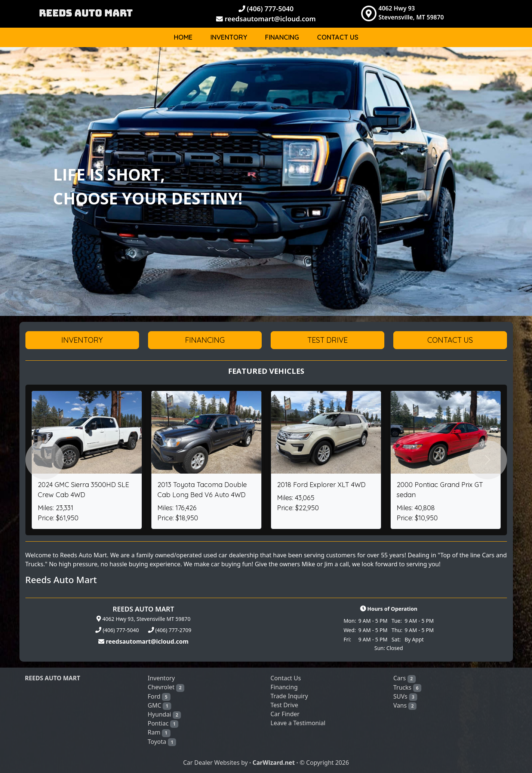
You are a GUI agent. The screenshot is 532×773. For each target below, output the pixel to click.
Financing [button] (205, 340)
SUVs (405, 697)
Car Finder (285, 714)
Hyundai (164, 715)
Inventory (229, 37)
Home (183, 37)
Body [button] (483, 61)
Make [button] (449, 61)
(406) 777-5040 (266, 9)
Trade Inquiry (289, 696)
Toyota (162, 742)
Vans (405, 706)
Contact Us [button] (450, 340)
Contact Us (338, 37)
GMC (159, 706)
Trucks (407, 688)
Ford (159, 697)
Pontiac (163, 723)
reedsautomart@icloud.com (266, 19)
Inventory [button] (82, 340)
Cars (405, 678)
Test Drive (285, 705)
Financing (282, 37)
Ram (159, 732)
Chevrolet (166, 687)
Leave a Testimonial (298, 723)
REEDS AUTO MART (86, 13)
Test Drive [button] (327, 340)
